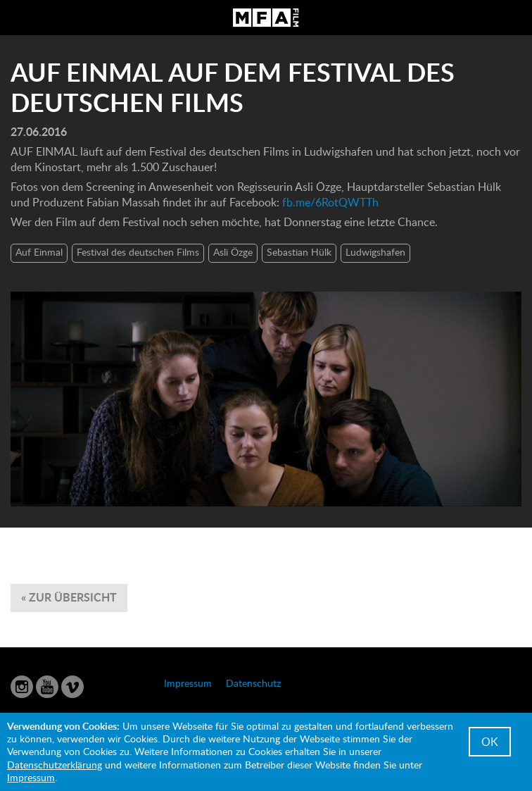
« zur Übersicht (69, 597)
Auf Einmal (39, 252)
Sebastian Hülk (299, 252)
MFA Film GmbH (266, 18)
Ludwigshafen (375, 252)
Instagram (22, 687)
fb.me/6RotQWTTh (330, 202)
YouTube (47, 687)
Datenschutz (253, 683)
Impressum (188, 683)
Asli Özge (233, 252)
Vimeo (72, 687)
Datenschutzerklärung (55, 765)
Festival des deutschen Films (138, 252)
